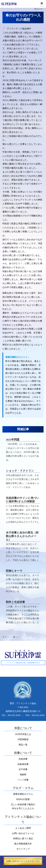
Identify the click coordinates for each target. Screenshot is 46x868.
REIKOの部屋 (23, 799)
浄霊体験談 (23, 739)
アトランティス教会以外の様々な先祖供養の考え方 (23, 663)
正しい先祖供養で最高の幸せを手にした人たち (23, 806)
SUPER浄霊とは (23, 734)
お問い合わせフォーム (23, 833)
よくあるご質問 (23, 828)
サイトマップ (23, 849)
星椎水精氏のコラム (23, 794)
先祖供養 (23, 759)
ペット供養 (23, 780)
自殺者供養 (23, 764)
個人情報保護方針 (23, 844)
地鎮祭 (23, 775)
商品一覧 (23, 745)
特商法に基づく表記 (23, 839)
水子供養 (23, 769)
